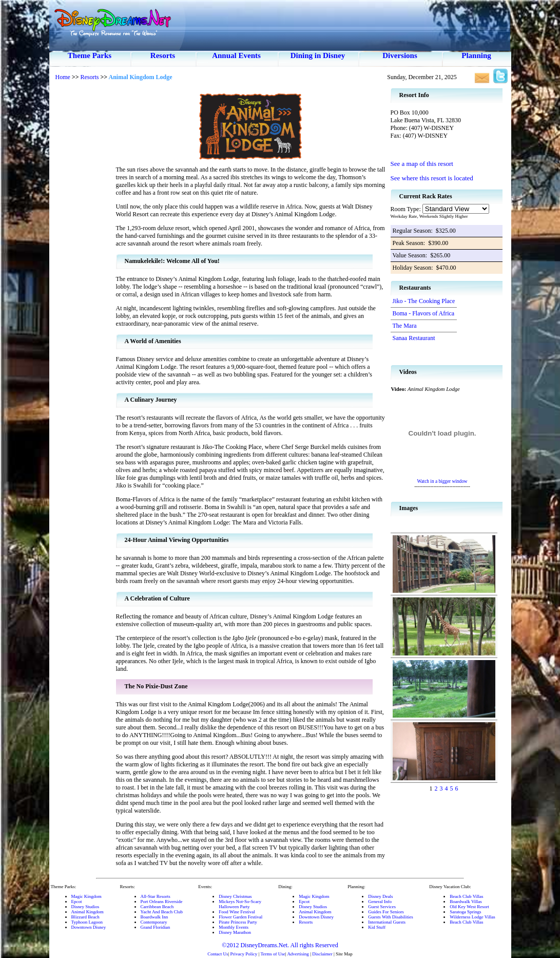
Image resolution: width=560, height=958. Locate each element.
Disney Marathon (235, 932)
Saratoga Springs (465, 912)
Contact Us (218, 954)
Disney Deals (380, 896)
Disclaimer (322, 954)
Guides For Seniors (386, 912)
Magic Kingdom (86, 896)
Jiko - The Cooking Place (424, 301)
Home (63, 77)
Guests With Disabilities (390, 917)
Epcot (77, 901)
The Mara (405, 326)
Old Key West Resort (469, 907)
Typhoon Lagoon (87, 922)
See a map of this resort (422, 164)
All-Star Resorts (156, 896)
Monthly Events (234, 927)
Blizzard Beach (85, 917)
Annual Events (236, 55)
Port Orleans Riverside (162, 901)
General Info (380, 901)
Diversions (400, 55)
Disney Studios (85, 907)
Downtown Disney (89, 927)
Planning (476, 55)
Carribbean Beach (157, 907)
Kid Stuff (377, 927)
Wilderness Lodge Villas (472, 917)
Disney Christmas (235, 896)
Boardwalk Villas (466, 901)
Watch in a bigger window (442, 481)
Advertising (298, 954)
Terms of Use (273, 954)
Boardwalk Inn (155, 917)
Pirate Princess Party (238, 922)
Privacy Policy (244, 954)
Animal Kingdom (88, 912)
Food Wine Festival (237, 912)
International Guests (387, 922)
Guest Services (382, 907)
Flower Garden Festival (240, 917)
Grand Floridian (156, 927)
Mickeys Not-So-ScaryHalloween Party (240, 904)
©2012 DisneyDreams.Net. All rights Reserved (280, 945)
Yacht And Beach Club (162, 912)
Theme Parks (90, 55)
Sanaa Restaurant (414, 338)
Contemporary (154, 922)
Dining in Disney (318, 55)
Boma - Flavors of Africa (424, 313)
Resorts (163, 55)
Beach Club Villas (466, 896)
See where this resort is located (432, 178)
